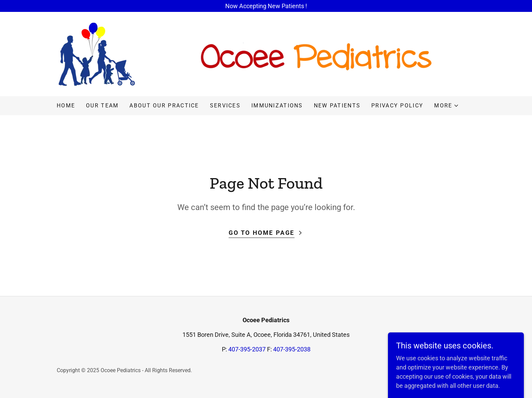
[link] (245, 54)
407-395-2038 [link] (292, 349)
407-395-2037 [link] (247, 349)
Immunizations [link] (277, 106)
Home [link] (66, 106)
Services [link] (225, 106)
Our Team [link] (102, 106)
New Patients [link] (337, 106)
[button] (447, 106)
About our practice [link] (164, 106)
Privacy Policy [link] (397, 106)
